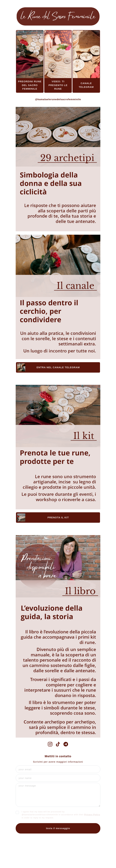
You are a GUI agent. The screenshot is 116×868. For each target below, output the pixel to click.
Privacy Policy (92, 815)
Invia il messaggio (58, 828)
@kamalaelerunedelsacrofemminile (58, 99)
